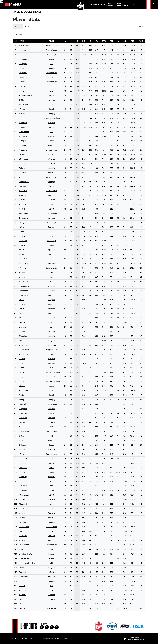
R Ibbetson (23, 150)
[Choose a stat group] (79, 35)
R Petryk (22, 209)
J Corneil (22, 404)
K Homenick (24, 513)
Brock (51, 127)
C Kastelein (23, 459)
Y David (22, 422)
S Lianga (22, 445)
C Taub (22, 232)
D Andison (23, 332)
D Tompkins (23, 577)
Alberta (51, 59)
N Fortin (22, 91)
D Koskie (22, 304)
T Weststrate (24, 495)
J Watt (21, 227)
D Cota (22, 436)
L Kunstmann (24, 77)
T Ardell (22, 531)
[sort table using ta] (97, 41)
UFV (51, 132)
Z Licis (21, 250)
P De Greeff (23, 214)
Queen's (51, 168)
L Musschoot (24, 545)
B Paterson (23, 413)
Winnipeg (51, 68)
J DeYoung (23, 477)
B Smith (22, 481)
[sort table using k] (77, 41)
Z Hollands (23, 318)
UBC (51, 64)
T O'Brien (22, 323)
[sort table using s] (71, 41)
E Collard (22, 609)
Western (51, 123)
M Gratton (23, 136)
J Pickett (22, 109)
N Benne (22, 273)
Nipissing (51, 200)
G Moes (22, 86)
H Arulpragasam (25, 96)
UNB (51, 205)
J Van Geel (23, 241)
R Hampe (22, 590)
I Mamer (22, 82)
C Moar (22, 368)
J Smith (22, 200)
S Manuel (22, 245)
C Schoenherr (24, 527)
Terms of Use (68, 639)
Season (18, 27)
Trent (51, 282)
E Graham (23, 73)
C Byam (22, 55)
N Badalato (23, 282)
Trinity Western (51, 50)
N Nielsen (23, 114)
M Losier (22, 277)
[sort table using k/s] (84, 41)
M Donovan (23, 264)
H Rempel (23, 50)
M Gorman (23, 164)
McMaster (51, 100)
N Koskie (22, 540)
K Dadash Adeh (25, 509)
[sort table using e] (90, 41)
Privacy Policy (56, 639)
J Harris (22, 236)
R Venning (23, 336)
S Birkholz (23, 536)
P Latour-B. (23, 504)
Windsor (51, 173)
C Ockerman (24, 350)
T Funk (21, 568)
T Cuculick (23, 259)
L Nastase (23, 518)
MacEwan (51, 164)
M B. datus (23, 486)
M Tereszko (23, 354)
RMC (51, 354)
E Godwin (23, 155)
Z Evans (22, 341)
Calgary (51, 77)
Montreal (51, 146)
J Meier (22, 300)
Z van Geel (23, 472)
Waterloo (51, 159)
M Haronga (23, 345)
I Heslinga (23, 59)
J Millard (22, 500)
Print (140, 27)
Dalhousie (51, 264)
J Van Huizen (24, 132)
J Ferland (22, 463)
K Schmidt (23, 191)
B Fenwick (23, 123)
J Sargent (23, 141)
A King (21, 118)
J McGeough (24, 431)
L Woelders (23, 468)
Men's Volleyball (28, 12)
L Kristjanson (24, 182)
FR (2, 1)
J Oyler (22, 363)
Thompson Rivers (51, 46)
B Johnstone (24, 391)
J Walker (22, 372)
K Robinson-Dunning (27, 563)
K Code (22, 254)
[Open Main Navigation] (7, 5)
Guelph (51, 109)
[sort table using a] (118, 41)
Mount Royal (51, 55)
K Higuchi (23, 382)
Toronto (51, 96)
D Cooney (23, 127)
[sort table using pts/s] (141, 41)
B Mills (21, 100)
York (51, 427)
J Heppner (23, 409)
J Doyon (22, 377)
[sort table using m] (65, 41)
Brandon (51, 195)
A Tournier (23, 146)
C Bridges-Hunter (26, 554)
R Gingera (23, 64)
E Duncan (23, 522)
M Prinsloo (23, 550)
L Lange (22, 223)
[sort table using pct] (111, 41)
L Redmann (23, 291)
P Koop (22, 400)
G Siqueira (23, 173)
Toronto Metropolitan (51, 118)
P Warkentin (24, 295)
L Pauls (22, 313)
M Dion (22, 441)
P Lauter (22, 309)
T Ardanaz (23, 572)
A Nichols (23, 595)
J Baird (22, 454)
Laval (51, 91)
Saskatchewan (51, 73)
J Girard (22, 604)
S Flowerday (24, 46)
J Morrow (22, 268)
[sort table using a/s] (125, 41)
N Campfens (24, 286)
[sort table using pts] (133, 41)
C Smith (22, 359)
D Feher (22, 586)
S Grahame (23, 105)
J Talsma (22, 186)
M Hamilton (23, 177)
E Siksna (22, 168)
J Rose (21, 581)
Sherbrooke (51, 318)
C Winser (22, 327)
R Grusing (23, 195)
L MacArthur (24, 159)
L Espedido (23, 386)
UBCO (51, 209)
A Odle (22, 395)
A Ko (21, 427)
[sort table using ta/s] (104, 41)
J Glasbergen (24, 559)
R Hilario (22, 205)
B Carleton (23, 418)
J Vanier (22, 599)
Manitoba (51, 105)
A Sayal (22, 450)
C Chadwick (24, 490)
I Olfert (22, 68)
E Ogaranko (23, 218)
